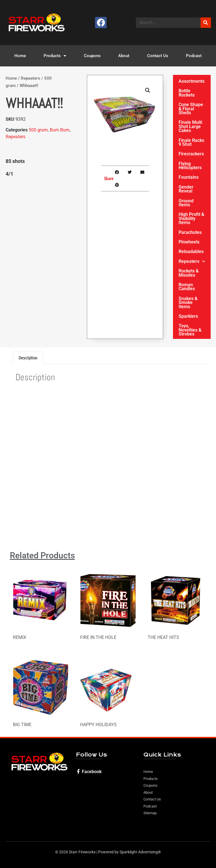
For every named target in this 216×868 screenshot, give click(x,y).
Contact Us (158, 56)
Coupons (92, 56)
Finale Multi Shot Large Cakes (190, 126)
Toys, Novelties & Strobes (190, 330)
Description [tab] (28, 358)
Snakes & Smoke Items (188, 303)
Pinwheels (189, 242)
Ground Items (186, 203)
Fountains (189, 177)
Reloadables (191, 251)
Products (55, 56)
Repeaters (31, 78)
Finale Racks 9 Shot (191, 142)
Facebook (92, 772)
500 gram (38, 130)
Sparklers (188, 316)
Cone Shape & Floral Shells (191, 109)
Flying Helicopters (190, 166)
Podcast (194, 56)
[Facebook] (78, 771)
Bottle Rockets (187, 93)
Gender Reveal (186, 189)
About (124, 56)
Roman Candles (187, 287)
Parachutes (190, 232)
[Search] (206, 23)
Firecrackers (191, 154)
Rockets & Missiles (189, 273)
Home (20, 56)
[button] (148, 90)
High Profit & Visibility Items (191, 218)
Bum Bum (60, 130)
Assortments (192, 81)
